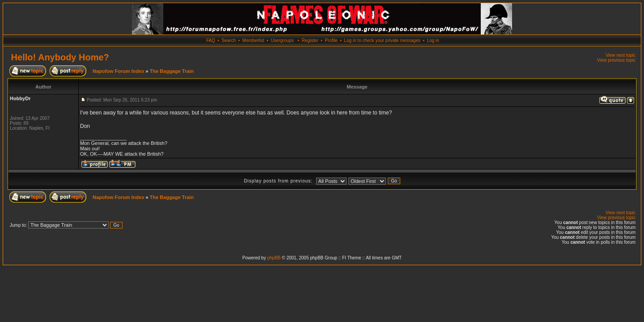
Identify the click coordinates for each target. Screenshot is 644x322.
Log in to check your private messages (382, 40)
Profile (331, 40)
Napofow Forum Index (119, 71)
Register (310, 40)
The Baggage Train (172, 71)
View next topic (621, 55)
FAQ (211, 40)
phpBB (274, 258)
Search (229, 40)
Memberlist (253, 40)
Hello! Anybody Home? (60, 57)
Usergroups (282, 40)
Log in (433, 40)
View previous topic (616, 60)
